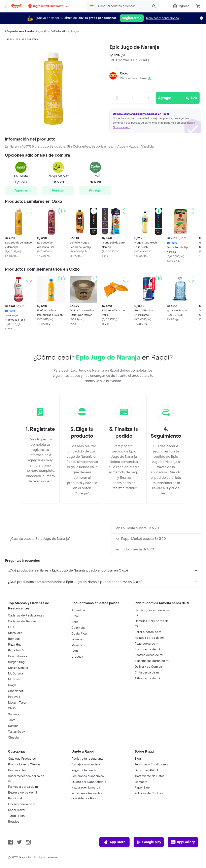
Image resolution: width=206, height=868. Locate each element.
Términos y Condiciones (151, 765)
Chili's (12, 709)
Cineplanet (15, 691)
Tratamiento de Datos (150, 776)
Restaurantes (17, 770)
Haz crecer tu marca (86, 788)
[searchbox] (122, 6)
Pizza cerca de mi (147, 644)
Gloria (66, 32)
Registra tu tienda (84, 770)
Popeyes (14, 697)
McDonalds (16, 674)
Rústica (13, 726)
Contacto (141, 782)
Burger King (16, 662)
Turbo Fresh (16, 816)
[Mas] (148, 98)
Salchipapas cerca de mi (152, 661)
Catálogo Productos (22, 759)
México (77, 645)
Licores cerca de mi (22, 804)
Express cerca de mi (23, 793)
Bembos (14, 639)
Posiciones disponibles (88, 776)
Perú (75, 651)
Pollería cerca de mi (148, 632)
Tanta (12, 720)
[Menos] (117, 98)
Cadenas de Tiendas (22, 621)
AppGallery (183, 842)
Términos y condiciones (162, 18)
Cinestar (14, 738)
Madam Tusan (18, 703)
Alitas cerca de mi (147, 678)
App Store (115, 842)
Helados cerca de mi (149, 638)
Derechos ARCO (146, 770)
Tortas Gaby (16, 732)
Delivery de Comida (148, 667)
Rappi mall (15, 798)
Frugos (75, 32)
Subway (13, 714)
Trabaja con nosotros (86, 765)
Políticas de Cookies (149, 793)
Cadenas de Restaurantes (26, 616)
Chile (75, 622)
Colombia (78, 628)
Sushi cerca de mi (147, 649)
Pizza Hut (14, 645)
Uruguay (77, 657)
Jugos (39, 32)
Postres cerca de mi (149, 655)
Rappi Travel (16, 810)
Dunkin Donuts (18, 668)
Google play (149, 842)
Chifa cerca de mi (147, 673)
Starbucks (15, 633)
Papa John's (16, 650)
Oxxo (124, 73)
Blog (138, 759)
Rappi (8, 39)
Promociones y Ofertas (24, 765)
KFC (11, 627)
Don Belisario (17, 656)
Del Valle (56, 32)
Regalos (14, 822)
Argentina (78, 610)
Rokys (12, 685)
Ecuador (77, 639)
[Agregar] (29, 211)
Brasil (75, 616)
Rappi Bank (142, 788)
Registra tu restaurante (88, 759)
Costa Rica (79, 634)
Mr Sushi (14, 679)
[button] (48, 6)
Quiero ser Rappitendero (89, 782)
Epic (47, 32)
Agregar (21, 190)
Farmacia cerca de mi (23, 787)
